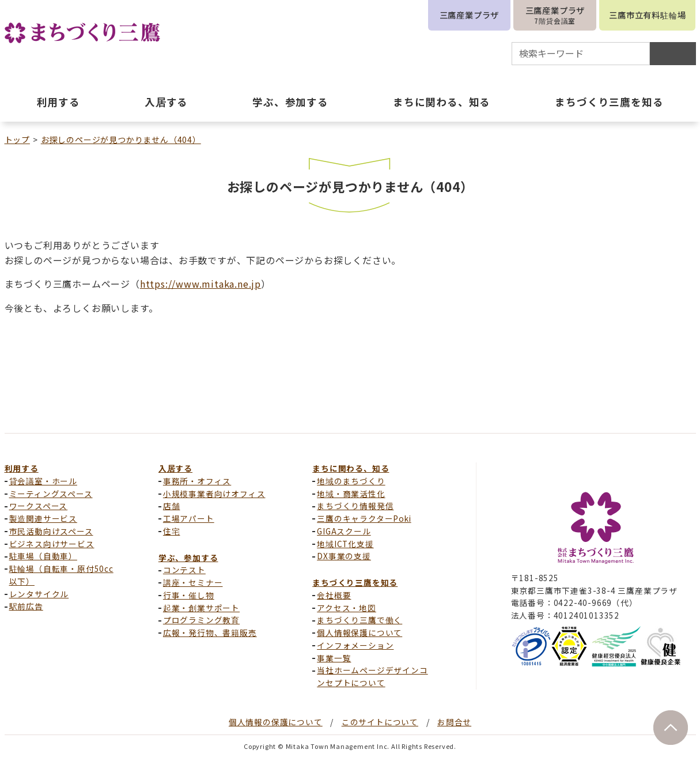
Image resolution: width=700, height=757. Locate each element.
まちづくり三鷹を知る (355, 582)
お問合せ (454, 722)
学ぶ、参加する (188, 558)
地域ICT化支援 (345, 544)
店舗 (172, 506)
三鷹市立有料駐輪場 (647, 15)
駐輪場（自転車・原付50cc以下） (61, 575)
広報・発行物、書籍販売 (210, 632)
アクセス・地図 (347, 608)
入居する (175, 468)
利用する (22, 468)
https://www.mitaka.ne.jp (200, 284)
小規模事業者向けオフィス (214, 494)
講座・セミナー (193, 582)
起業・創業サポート (201, 608)
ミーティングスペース (51, 494)
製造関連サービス (43, 518)
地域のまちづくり (351, 481)
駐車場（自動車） (43, 556)
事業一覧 (334, 658)
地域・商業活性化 (351, 494)
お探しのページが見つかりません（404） (121, 140)
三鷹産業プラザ (470, 15)
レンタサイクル (39, 594)
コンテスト (184, 570)
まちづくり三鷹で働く (360, 620)
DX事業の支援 (344, 556)
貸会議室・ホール (43, 481)
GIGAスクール (344, 531)
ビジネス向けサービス (52, 544)
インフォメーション (355, 645)
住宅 (172, 531)
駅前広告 (26, 606)
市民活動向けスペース (51, 531)
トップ (17, 140)
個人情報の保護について (276, 722)
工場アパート (189, 518)
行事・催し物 (189, 595)
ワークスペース (39, 506)
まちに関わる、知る (351, 468)
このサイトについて (380, 722)
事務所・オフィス (197, 481)
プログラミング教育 (201, 620)
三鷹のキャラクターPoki (364, 518)
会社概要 (334, 595)
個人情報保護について (360, 632)
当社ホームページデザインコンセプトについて (372, 676)
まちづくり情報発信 (355, 506)
